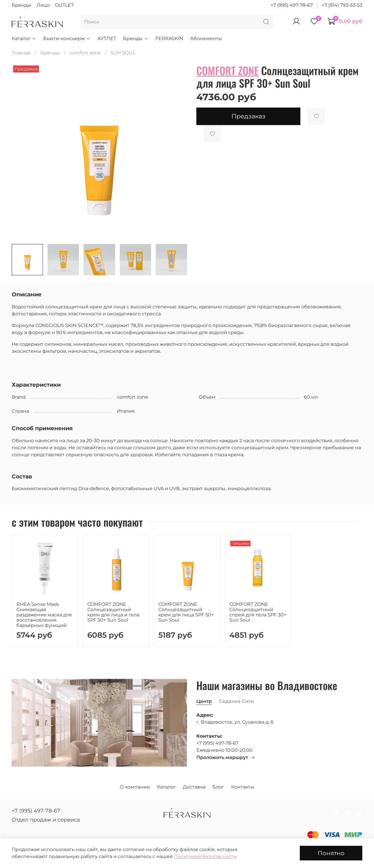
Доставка (194, 787)
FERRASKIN (169, 38)
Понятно (331, 853)
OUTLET (64, 5)
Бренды (21, 5)
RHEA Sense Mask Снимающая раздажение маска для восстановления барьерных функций (44, 615)
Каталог (24, 38)
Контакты (243, 787)
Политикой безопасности (205, 856)
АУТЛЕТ (107, 38)
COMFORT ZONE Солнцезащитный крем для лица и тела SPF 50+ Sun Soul (113, 612)
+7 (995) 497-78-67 (292, 5)
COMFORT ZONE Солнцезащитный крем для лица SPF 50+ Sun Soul (186, 612)
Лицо (43, 5)
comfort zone (85, 53)
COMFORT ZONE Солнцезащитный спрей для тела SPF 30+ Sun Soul (258, 612)
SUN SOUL (123, 53)
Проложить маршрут (226, 757)
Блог (218, 787)
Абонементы (206, 38)
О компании (135, 787)
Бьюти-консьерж (67, 38)
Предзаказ (248, 116)
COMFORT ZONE (227, 70)
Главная (21, 53)
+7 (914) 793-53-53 (342, 5)
